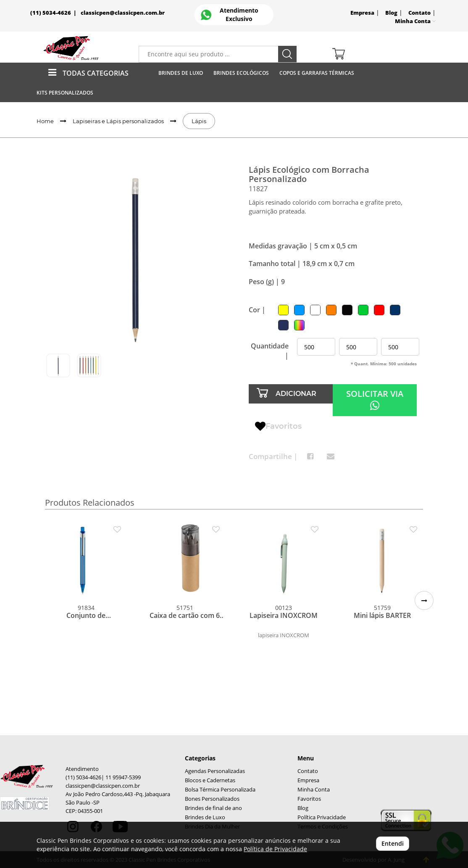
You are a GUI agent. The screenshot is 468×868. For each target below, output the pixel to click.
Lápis (199, 121)
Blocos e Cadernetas (210, 780)
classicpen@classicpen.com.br (123, 13)
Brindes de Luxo (181, 73)
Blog (391, 13)
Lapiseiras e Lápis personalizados (118, 121)
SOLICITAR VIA (375, 400)
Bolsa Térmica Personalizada (220, 790)
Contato (419, 13)
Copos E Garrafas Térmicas (317, 73)
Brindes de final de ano (213, 808)
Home (45, 121)
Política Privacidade (322, 817)
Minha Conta (314, 790)
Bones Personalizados (212, 799)
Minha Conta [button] (415, 21)
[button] (424, 600)
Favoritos (278, 427)
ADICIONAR (296, 394)
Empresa (362, 13)
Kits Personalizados (65, 93)
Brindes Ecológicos (241, 73)
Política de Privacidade (275, 849)
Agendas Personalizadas (215, 771)
